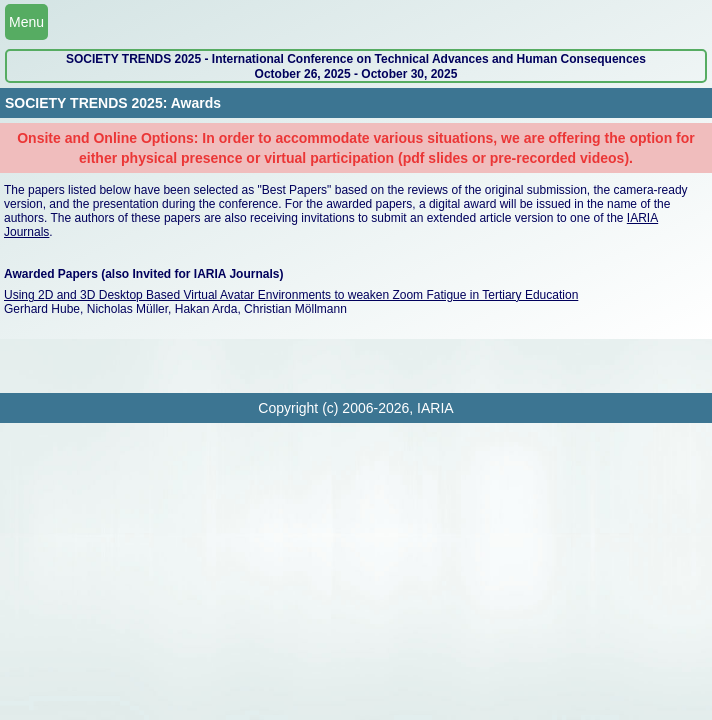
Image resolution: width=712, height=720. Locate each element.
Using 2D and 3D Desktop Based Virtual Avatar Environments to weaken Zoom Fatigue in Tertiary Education (291, 295)
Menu (26, 22)
